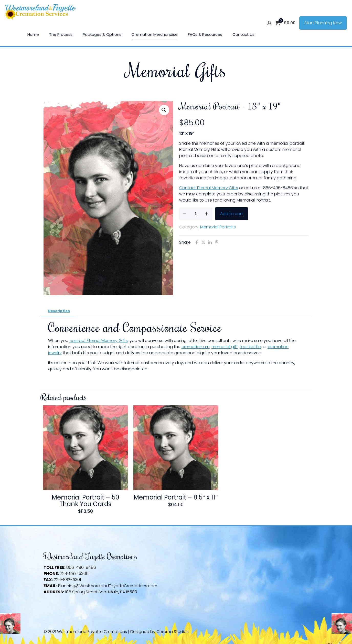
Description (59, 311)
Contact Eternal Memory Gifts (209, 188)
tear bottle (250, 347)
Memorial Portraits (218, 227)
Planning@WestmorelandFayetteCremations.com (108, 586)
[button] (164, 110)
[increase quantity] (207, 214)
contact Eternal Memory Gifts (99, 341)
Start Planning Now (323, 23)
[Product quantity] (196, 214)
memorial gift (225, 347)
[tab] (59, 311)
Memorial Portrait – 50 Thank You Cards (86, 501)
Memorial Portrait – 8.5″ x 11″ (176, 497)
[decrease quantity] (185, 214)
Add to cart (232, 214)
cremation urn (196, 347)
